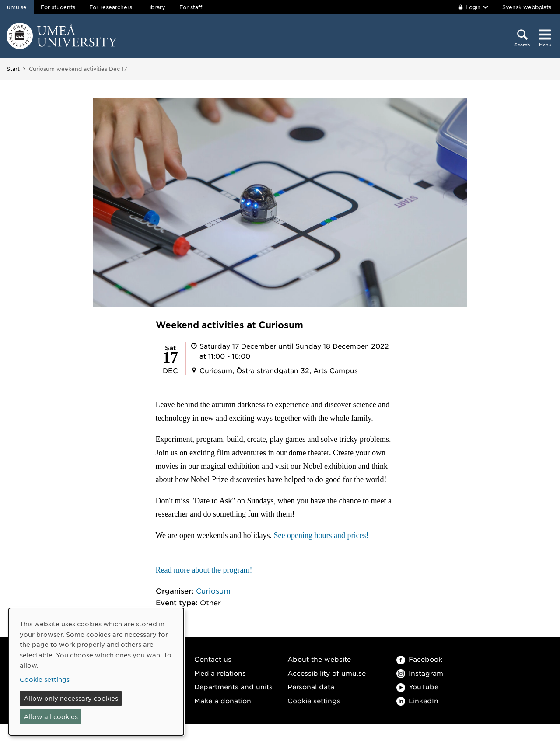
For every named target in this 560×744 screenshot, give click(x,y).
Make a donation (223, 700)
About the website (319, 659)
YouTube (417, 686)
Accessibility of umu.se (327, 673)
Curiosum (213, 590)
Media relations (220, 673)
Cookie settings (314, 700)
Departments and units (233, 686)
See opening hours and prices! (321, 535)
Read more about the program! (204, 570)
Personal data (311, 686)
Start (13, 69)
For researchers (111, 7)
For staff (191, 7)
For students (58, 7)
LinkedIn (417, 700)
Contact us (213, 659)
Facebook (419, 659)
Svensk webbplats (527, 7)
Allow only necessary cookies (71, 698)
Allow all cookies (51, 716)
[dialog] (96, 672)
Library (156, 7)
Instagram (420, 673)
